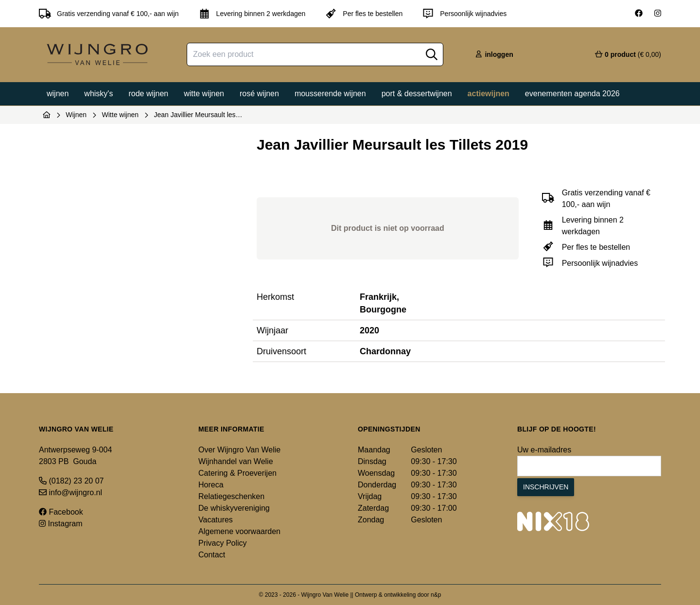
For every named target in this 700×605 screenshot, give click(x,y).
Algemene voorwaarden (239, 531)
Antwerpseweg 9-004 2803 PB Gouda (75, 456)
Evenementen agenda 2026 (572, 94)
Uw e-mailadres (544, 450)
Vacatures (216, 520)
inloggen (494, 54)
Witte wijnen (204, 94)
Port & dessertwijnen (417, 94)
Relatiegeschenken (231, 496)
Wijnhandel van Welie (236, 461)
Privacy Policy (223, 543)
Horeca (211, 485)
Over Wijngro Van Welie (239, 450)
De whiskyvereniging (234, 508)
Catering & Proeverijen (237, 473)
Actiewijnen (489, 94)
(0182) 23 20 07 (71, 481)
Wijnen (58, 94)
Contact (212, 555)
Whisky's (98, 94)
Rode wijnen (148, 94)
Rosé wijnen (259, 94)
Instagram (61, 524)
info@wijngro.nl (70, 493)
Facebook (61, 512)
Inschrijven (546, 487)
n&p (436, 595)
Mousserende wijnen (330, 94)
